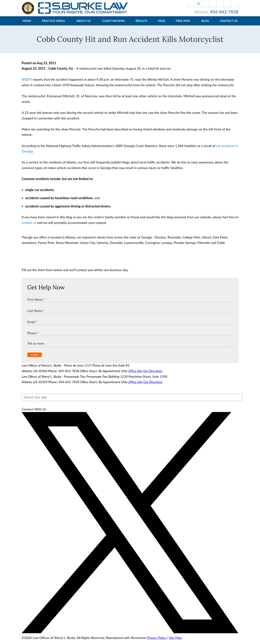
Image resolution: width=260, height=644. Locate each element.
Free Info (183, 24)
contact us (29, 226)
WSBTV (27, 83)
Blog (205, 24)
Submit (35, 358)
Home (27, 24)
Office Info (135, 374)
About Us (84, 24)
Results (141, 24)
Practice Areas (53, 24)
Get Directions (153, 374)
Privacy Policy (157, 641)
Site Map (175, 641)
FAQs (162, 24)
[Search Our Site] (132, 401)
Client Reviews (113, 24)
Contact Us (229, 24)
